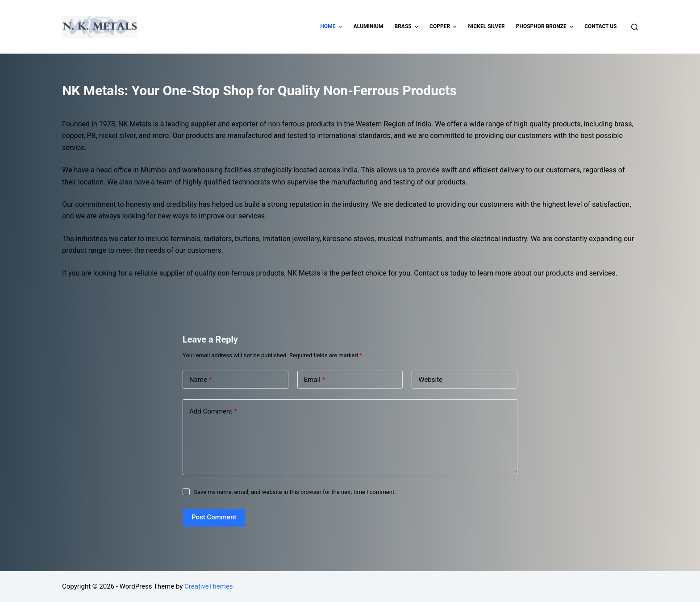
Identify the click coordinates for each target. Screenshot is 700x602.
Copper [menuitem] (444, 27)
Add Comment (213, 412)
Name (201, 380)
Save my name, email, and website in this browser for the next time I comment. (295, 492)
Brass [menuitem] (407, 27)
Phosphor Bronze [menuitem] (546, 27)
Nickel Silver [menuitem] (486, 26)
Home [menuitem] (332, 27)
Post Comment (214, 517)
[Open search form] (635, 27)
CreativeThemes (209, 586)
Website (430, 380)
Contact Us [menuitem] (600, 26)
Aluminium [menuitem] (369, 26)
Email (315, 380)
